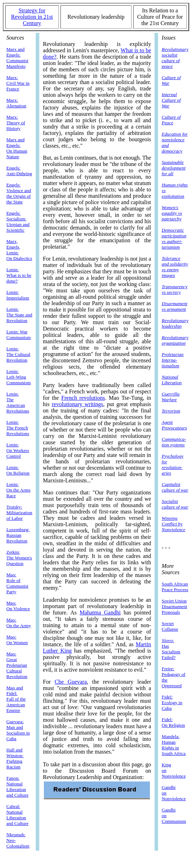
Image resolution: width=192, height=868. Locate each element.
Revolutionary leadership (175, 323)
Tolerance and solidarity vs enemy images (175, 267)
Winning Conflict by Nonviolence (173, 524)
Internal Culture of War (171, 100)
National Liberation (171, 380)
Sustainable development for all (173, 168)
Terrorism (171, 411)
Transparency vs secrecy (174, 289)
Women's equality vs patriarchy (172, 213)
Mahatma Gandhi (100, 613)
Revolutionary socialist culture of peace (175, 58)
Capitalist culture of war (175, 487)
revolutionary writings (78, 404)
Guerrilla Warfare (170, 397)
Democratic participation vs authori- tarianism (174, 239)
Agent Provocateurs (174, 425)
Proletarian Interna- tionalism (173, 360)
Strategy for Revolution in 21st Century (32, 17)
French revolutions (83, 398)
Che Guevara (71, 682)
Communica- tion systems (174, 442)
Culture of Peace (171, 120)
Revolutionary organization (175, 340)
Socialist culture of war (175, 504)
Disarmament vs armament (174, 306)
